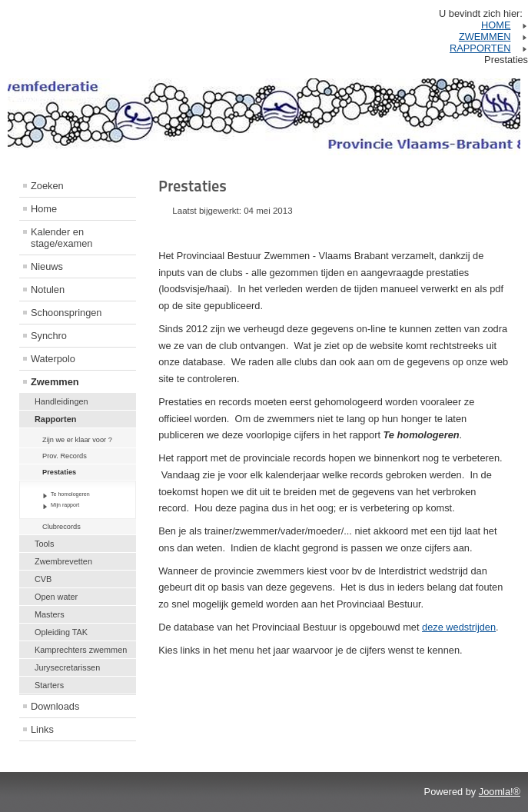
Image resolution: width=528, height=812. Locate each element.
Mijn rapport (65, 505)
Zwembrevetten (63, 561)
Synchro (49, 336)
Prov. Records (65, 456)
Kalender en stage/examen (61, 238)
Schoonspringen (66, 313)
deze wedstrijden (459, 627)
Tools (44, 544)
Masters (50, 614)
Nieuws (47, 266)
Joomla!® (500, 792)
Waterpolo (53, 359)
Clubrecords (61, 527)
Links (42, 729)
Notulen (48, 290)
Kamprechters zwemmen (81, 650)
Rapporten (55, 419)
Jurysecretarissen (67, 667)
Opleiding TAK (61, 632)
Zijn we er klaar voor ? (77, 440)
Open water (56, 597)
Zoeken (47, 186)
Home (44, 209)
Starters (49, 685)
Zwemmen (55, 382)
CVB (43, 579)
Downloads (55, 706)
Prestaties (59, 472)
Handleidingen (61, 401)
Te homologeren (70, 494)
